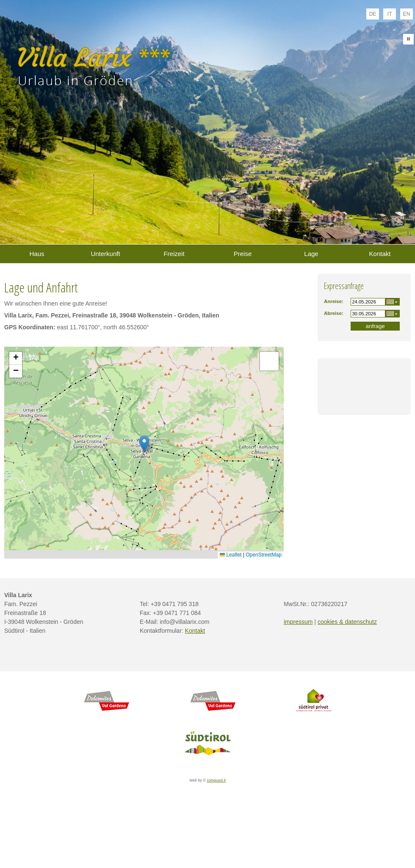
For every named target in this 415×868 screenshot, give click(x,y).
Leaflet (231, 555)
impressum (298, 622)
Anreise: (334, 301)
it (390, 14)
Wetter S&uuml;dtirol (364, 394)
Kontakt (380, 254)
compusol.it (216, 780)
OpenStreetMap (264, 555)
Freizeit (174, 254)
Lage (311, 254)
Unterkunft (105, 254)
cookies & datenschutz (347, 622)
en (406, 14)
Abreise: (334, 313)
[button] (144, 444)
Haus (37, 254)
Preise (243, 254)
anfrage (375, 326)
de (372, 14)
